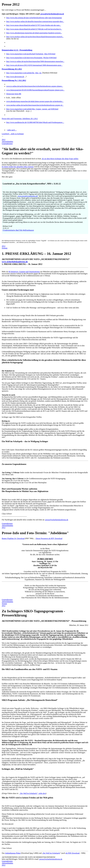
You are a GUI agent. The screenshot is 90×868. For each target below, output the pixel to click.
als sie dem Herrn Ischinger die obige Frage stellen (60, 159)
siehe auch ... (12, 130)
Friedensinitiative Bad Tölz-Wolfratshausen (18, 230)
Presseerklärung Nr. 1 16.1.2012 (14, 80)
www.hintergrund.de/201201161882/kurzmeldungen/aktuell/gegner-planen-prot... (35, 90)
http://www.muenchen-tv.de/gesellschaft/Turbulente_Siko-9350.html (31, 54)
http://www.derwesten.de (15, 77)
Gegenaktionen (7, 144)
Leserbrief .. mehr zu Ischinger (13, 134)
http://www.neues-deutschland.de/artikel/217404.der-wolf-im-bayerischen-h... (34, 29)
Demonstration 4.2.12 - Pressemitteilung (17, 50)
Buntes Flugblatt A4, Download (13, 538)
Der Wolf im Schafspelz (51, 853)
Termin (4, 604)
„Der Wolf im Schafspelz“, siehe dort (33, 793)
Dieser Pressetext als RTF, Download (49, 538)
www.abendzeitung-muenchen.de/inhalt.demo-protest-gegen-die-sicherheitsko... (35, 101)
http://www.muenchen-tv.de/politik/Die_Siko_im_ (24, 73)
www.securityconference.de (28, 196)
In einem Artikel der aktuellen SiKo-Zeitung (18, 167)
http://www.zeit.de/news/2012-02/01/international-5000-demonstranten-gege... (34, 65)
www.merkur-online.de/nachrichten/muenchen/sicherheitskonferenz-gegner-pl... (35, 105)
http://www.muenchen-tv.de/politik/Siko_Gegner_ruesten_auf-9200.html (32, 109)
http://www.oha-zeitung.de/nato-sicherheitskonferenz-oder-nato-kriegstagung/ (34, 18)
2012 (4, 140)
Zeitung (5, 248)
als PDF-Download (73, 853)
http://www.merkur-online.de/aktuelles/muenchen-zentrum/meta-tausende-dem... (35, 21)
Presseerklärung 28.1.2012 (12, 69)
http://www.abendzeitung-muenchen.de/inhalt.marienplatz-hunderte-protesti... (34, 33)
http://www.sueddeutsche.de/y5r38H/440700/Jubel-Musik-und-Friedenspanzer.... (35, 122)
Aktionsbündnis (7, 142)
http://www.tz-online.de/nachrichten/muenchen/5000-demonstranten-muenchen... (35, 61)
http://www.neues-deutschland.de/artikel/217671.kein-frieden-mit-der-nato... (34, 25)
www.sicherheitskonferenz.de (15, 262)
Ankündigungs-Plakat (13, 853)
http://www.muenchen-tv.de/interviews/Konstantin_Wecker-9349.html (31, 58)
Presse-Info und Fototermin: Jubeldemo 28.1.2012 (20, 119)
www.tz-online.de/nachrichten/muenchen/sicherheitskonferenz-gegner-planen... (35, 86)
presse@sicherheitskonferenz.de (52, 14)
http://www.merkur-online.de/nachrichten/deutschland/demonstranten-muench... (35, 37)
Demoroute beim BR (14, 94)
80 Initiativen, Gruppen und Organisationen (24, 272)
